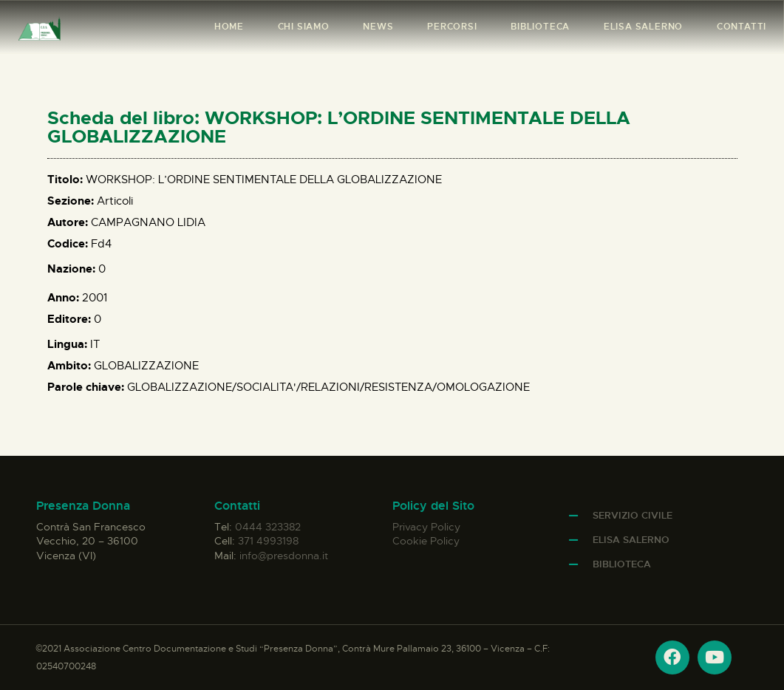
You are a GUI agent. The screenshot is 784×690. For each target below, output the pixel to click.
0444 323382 (268, 527)
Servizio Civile (633, 515)
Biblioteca (622, 564)
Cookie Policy (426, 541)
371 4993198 (268, 541)
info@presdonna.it (284, 556)
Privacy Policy (426, 527)
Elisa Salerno (631, 540)
